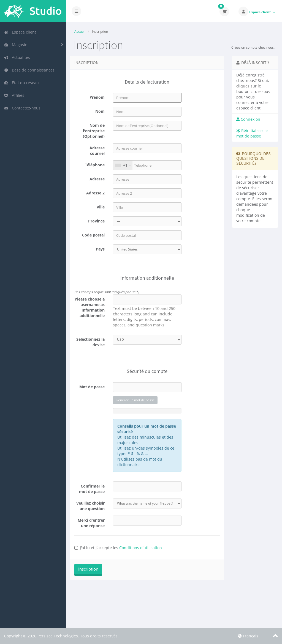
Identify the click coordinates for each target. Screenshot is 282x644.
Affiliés (14, 95)
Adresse (97, 179)
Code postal (93, 235)
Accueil (80, 31)
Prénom (97, 97)
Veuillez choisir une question (90, 506)
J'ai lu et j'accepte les (118, 548)
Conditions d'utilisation (141, 548)
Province (96, 221)
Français (248, 636)
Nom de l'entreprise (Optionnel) (94, 131)
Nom (100, 111)
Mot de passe (92, 387)
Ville (101, 207)
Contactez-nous (22, 108)
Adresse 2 (95, 193)
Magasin (16, 45)
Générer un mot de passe (135, 400)
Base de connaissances (29, 70)
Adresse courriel (97, 151)
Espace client (262, 12)
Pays (100, 249)
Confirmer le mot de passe (92, 489)
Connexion (248, 119)
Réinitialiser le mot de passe (252, 133)
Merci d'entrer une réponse (91, 523)
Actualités (17, 57)
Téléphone (95, 165)
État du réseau (21, 83)
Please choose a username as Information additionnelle (90, 307)
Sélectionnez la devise (90, 342)
